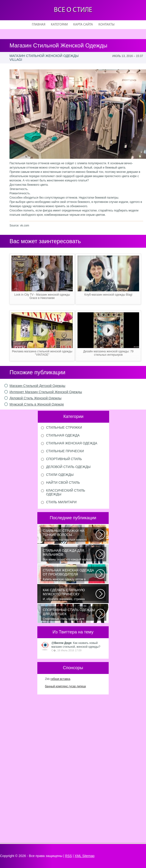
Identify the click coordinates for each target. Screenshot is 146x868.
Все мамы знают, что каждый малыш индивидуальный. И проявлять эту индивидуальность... (69, 555)
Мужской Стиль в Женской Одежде (37, 404)
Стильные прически (65, 451)
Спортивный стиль (64, 459)
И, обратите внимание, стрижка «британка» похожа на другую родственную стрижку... (69, 595)
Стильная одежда (63, 435)
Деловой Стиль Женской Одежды (35, 398)
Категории (59, 25)
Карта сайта (83, 25)
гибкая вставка (60, 679)
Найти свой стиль (63, 483)
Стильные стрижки (64, 427)
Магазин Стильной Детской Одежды (37, 386)
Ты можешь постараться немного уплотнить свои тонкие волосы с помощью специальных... (69, 535)
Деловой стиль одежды (68, 467)
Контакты (106, 25)
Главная (39, 25)
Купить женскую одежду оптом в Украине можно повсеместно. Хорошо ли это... (69, 575)
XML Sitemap (85, 856)
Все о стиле (73, 10)
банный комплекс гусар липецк (65, 686)
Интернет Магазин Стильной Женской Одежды (46, 392)
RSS (69, 856)
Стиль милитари (61, 502)
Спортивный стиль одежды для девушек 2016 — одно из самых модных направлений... (69, 614)
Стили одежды (60, 475)
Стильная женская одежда (72, 443)
